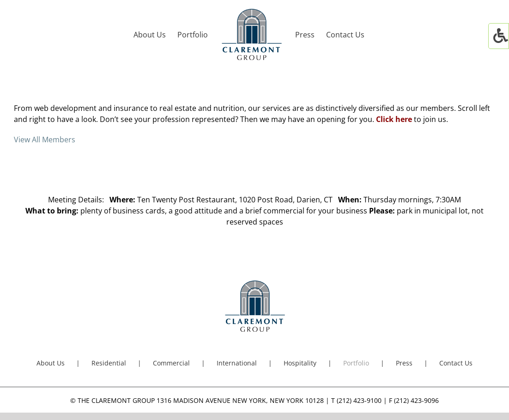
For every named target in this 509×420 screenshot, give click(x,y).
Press (404, 363)
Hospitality (300, 363)
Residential (109, 363)
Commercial (171, 363)
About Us (51, 363)
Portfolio (356, 363)
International (237, 363)
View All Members (45, 140)
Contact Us (456, 363)
